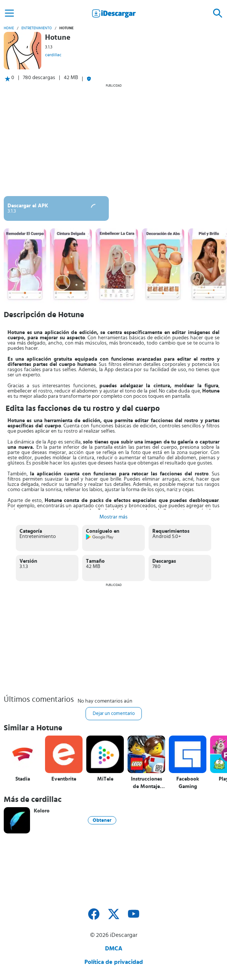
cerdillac (53, 55)
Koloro (42, 811)
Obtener (102, 820)
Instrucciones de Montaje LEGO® (147, 783)
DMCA (114, 949)
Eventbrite (64, 779)
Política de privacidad (114, 962)
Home (9, 28)
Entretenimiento (37, 28)
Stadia (23, 779)
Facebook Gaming (188, 783)
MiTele (105, 779)
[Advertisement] (113, 140)
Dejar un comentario (114, 714)
